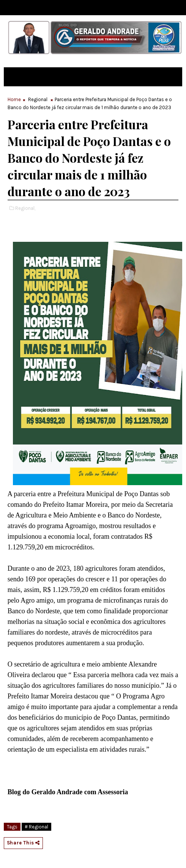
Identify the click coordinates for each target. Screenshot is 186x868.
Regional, (25, 208)
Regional (38, 99)
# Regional (36, 827)
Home (14, 99)
